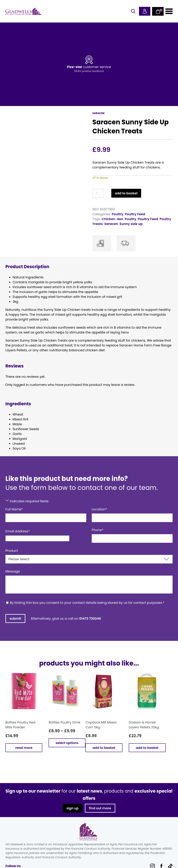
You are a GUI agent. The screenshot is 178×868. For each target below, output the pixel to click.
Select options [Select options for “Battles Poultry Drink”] (67, 743)
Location (99, 509)
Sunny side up (131, 224)
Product (12, 551)
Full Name (14, 509)
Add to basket (126, 193)
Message (13, 571)
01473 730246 (90, 618)
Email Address (18, 531)
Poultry (117, 214)
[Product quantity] (98, 193)
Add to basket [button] (104, 748)
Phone (98, 530)
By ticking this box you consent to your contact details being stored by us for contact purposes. (87, 603)
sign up (72, 808)
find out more (100, 808)
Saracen (111, 224)
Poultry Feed (135, 214)
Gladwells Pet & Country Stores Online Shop (23, 11)
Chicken (109, 219)
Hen (120, 219)
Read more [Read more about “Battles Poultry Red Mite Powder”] (24, 748)
